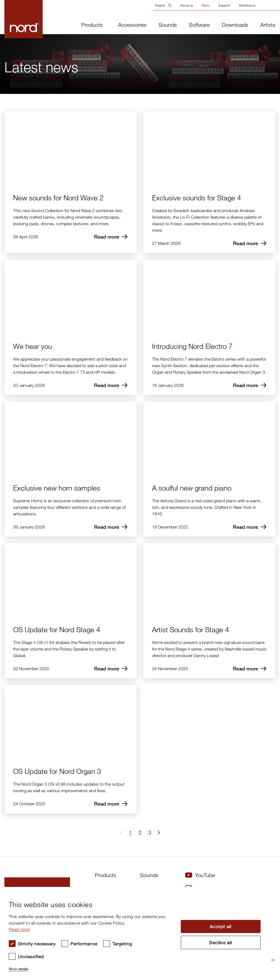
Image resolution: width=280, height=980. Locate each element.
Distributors (247, 5)
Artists (268, 25)
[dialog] (136, 933)
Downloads (235, 25)
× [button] (265, 893)
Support (224, 5)
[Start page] (15, 19)
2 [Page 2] (140, 832)
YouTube (200, 875)
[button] (158, 833)
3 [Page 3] (150, 832)
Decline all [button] (221, 943)
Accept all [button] (221, 926)
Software (199, 25)
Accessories (132, 25)
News (206, 5)
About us (187, 5)
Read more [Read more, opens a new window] (19, 929)
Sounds (168, 25)
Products (92, 25)
